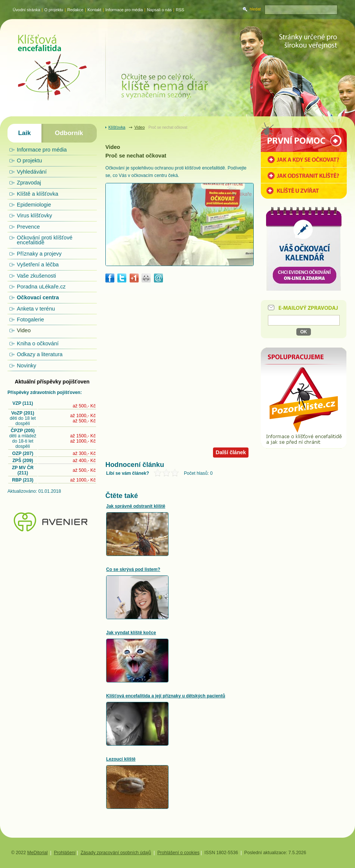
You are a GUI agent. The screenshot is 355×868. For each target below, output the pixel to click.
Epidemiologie (34, 205)
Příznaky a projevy (39, 254)
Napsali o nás (159, 10)
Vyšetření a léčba (38, 265)
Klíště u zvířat (304, 191)
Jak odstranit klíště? (304, 175)
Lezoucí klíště (121, 759)
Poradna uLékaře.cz (41, 287)
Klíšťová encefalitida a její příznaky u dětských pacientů (166, 696)
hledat (255, 9)
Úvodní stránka (27, 10)
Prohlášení (65, 853)
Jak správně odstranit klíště (136, 506)
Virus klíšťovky (34, 216)
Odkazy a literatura (40, 354)
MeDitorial (38, 853)
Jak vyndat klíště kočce (131, 633)
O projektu (53, 10)
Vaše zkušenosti (36, 276)
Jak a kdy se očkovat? (304, 160)
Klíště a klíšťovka (38, 194)
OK (303, 332)
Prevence (28, 227)
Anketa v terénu (36, 309)
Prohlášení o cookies (178, 853)
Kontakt (94, 10)
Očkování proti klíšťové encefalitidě (45, 240)
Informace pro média (124, 10)
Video (24, 330)
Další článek (231, 452)
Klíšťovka (117, 127)
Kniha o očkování (38, 343)
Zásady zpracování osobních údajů (116, 853)
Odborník (69, 133)
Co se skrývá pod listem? (133, 569)
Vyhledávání (32, 172)
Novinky (27, 366)
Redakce (75, 10)
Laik (24, 133)
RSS (180, 10)
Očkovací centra (38, 297)
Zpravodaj (29, 183)
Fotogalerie (30, 320)
